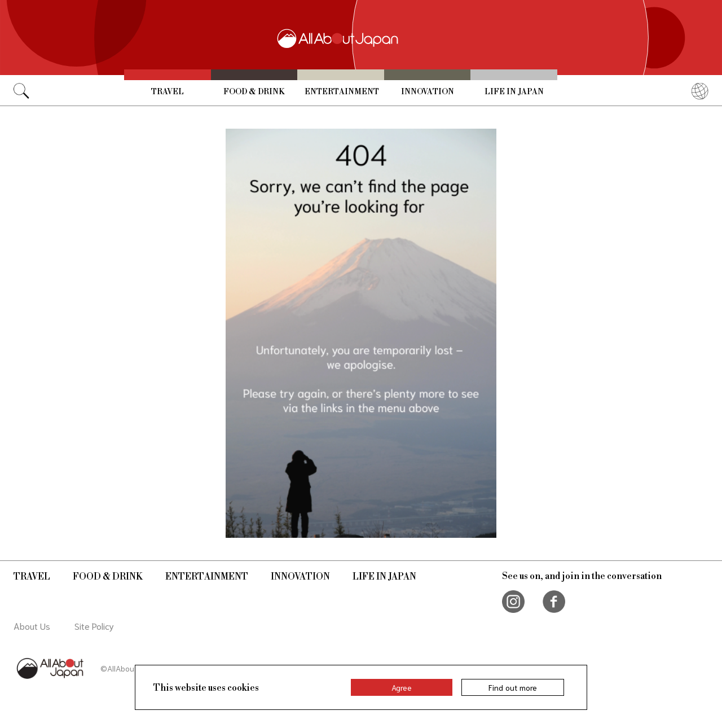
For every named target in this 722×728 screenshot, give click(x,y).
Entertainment (342, 92)
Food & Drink (254, 92)
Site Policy (94, 626)
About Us (32, 626)
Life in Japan (514, 92)
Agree (402, 687)
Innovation (428, 92)
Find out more (513, 687)
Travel (168, 92)
